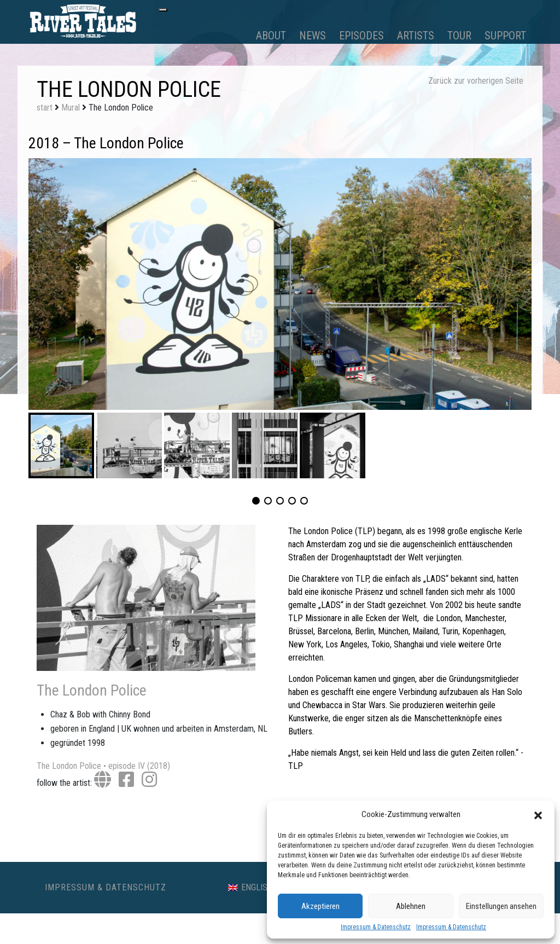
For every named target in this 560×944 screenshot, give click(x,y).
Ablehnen (411, 906)
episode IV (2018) (139, 766)
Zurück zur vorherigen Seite (476, 81)
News (313, 36)
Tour (459, 36)
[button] (538, 814)
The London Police (92, 690)
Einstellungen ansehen (501, 906)
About (271, 36)
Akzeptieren (320, 906)
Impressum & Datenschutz (376, 927)
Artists (416, 36)
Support (505, 36)
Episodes (361, 36)
